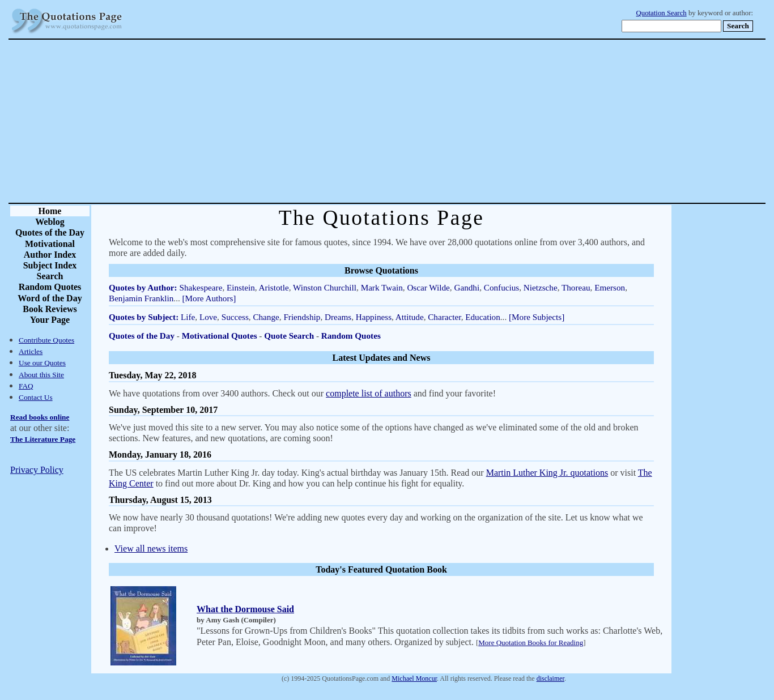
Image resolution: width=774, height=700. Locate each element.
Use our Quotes (42, 363)
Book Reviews (50, 309)
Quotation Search (662, 13)
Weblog (50, 222)
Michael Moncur (414, 678)
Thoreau (576, 287)
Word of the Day (50, 298)
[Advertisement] (427, 121)
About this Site (41, 375)
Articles (31, 351)
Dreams (338, 317)
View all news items (151, 549)
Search (50, 276)
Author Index (50, 255)
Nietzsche (541, 287)
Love (208, 317)
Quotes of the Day (50, 232)
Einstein (241, 287)
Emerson (610, 287)
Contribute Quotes (46, 340)
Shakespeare (201, 287)
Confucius (501, 287)
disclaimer (550, 678)
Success (235, 317)
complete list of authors (369, 393)
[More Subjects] (537, 317)
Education (483, 317)
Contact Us (36, 397)
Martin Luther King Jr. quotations (547, 473)
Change (266, 317)
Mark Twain (382, 287)
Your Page (50, 320)
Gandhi (467, 287)
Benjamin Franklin (141, 298)
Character (444, 317)
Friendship (302, 317)
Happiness (374, 317)
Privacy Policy (37, 470)
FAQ (26, 386)
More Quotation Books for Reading (531, 643)
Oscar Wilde (428, 287)
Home (50, 211)
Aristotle (274, 287)
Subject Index (50, 265)
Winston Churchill (325, 287)
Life (188, 317)
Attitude (410, 317)
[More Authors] (209, 298)
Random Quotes (50, 287)
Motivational (50, 244)
